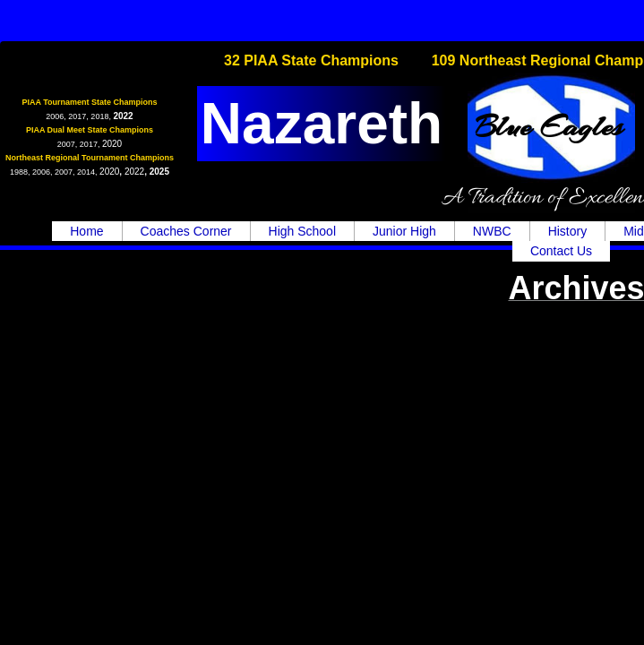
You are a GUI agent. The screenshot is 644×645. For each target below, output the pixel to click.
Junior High (404, 231)
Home (86, 231)
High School (303, 231)
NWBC (492, 231)
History (568, 231)
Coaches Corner (186, 231)
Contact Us (561, 251)
